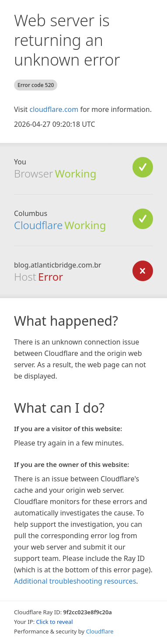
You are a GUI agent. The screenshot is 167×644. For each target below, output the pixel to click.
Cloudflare (38, 225)
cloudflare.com (54, 109)
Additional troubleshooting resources (75, 581)
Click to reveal (55, 622)
